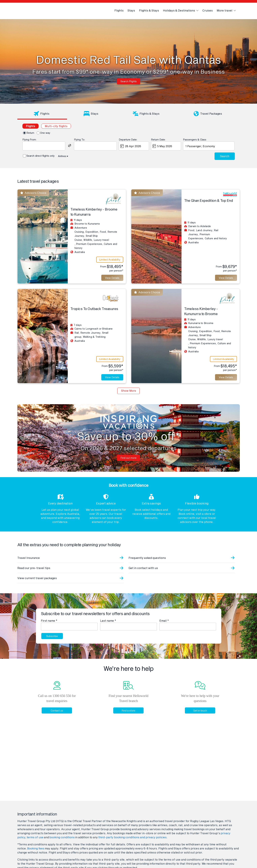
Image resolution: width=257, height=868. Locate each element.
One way (45, 133)
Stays (131, 10)
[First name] (69, 630)
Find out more (129, 461)
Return (30, 133)
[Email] (188, 630)
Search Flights (128, 81)
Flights (119, 10)
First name (49, 624)
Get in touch (199, 715)
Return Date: (158, 140)
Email (164, 624)
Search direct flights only (41, 156)
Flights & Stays (149, 10)
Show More (129, 394)
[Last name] (128, 630)
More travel (226, 10)
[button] (70, 145)
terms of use (35, 837)
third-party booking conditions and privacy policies (132, 837)
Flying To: (80, 140)
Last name (108, 624)
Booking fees (36, 848)
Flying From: (29, 140)
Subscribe (52, 640)
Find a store (128, 715)
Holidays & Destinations (181, 10)
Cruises (208, 10)
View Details (111, 279)
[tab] (42, 114)
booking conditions (62, 837)
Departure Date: (128, 140)
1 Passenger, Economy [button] (200, 146)
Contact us (56, 715)
